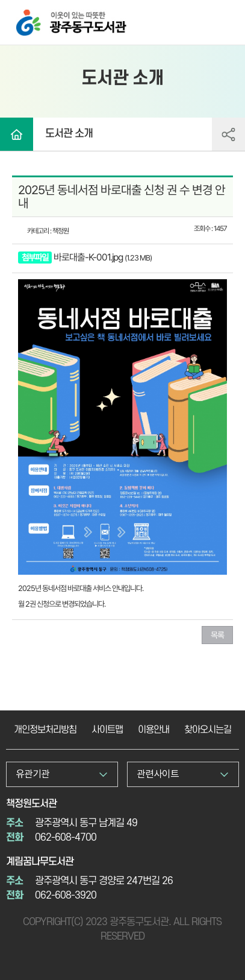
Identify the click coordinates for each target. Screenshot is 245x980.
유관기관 (33, 774)
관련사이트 (158, 774)
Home (17, 134)
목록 (217, 635)
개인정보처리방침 (45, 730)
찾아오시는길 (208, 730)
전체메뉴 (224, 24)
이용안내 (154, 730)
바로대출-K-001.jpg (88, 257)
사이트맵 (107, 730)
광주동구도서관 (29, 14)
